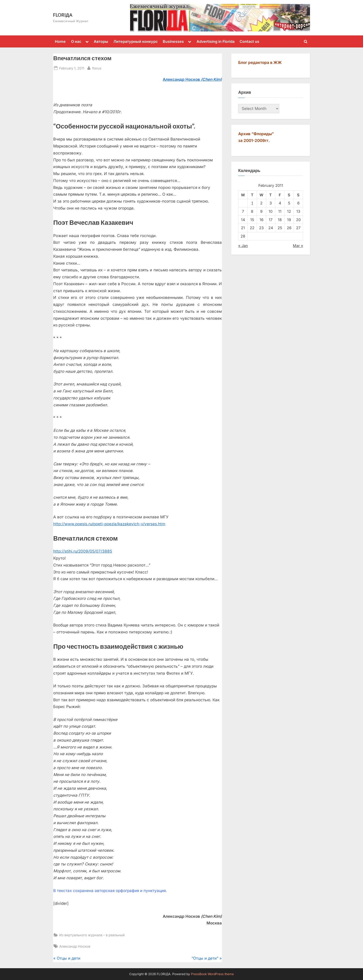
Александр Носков (75, 946)
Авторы (101, 41)
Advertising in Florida (216, 41)
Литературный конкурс (136, 41)
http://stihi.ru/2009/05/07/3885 (83, 551)
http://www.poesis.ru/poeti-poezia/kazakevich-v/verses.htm (109, 524)
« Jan (243, 246)
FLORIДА (63, 15)
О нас (76, 41)
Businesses (173, 41)
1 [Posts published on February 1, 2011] (252, 203)
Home (60, 41)
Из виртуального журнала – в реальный (92, 935)
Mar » (298, 246)
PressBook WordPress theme (212, 974)
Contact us (249, 41)
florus (97, 68)
